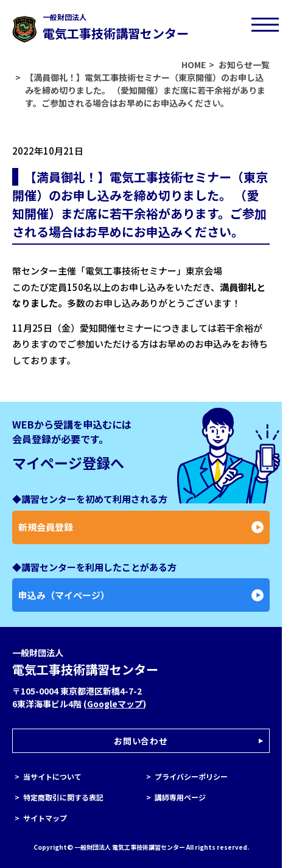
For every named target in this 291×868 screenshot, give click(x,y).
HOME (194, 65)
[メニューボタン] (265, 25)
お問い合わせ (141, 741)
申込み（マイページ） (141, 595)
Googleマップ (115, 704)
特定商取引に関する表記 (63, 797)
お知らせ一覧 (244, 65)
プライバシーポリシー (191, 776)
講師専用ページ (180, 797)
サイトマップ (45, 818)
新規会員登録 (141, 527)
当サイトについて (52, 776)
